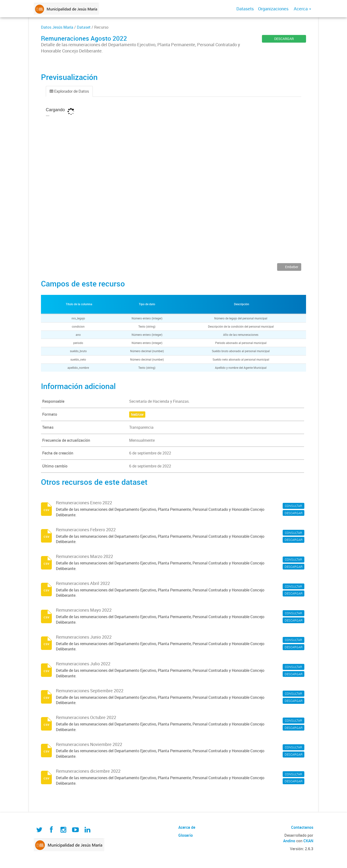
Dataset (84, 27)
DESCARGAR (284, 39)
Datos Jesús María (57, 27)
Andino (289, 841)
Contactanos (302, 827)
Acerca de (187, 827)
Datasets (245, 9)
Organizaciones (273, 9)
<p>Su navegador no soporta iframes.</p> (173, 183)
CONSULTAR (294, 506)
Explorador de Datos (69, 91)
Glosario (186, 835)
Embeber (291, 267)
